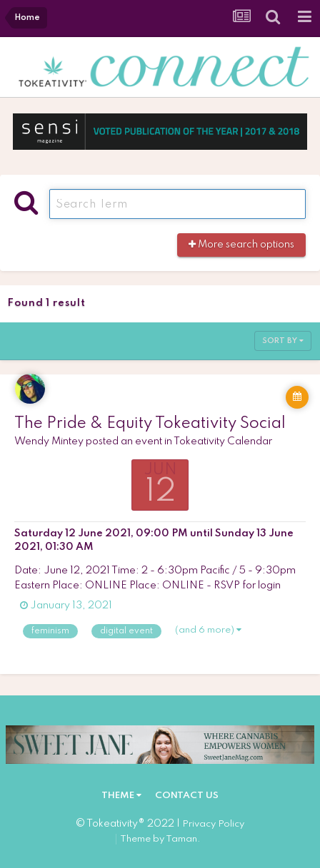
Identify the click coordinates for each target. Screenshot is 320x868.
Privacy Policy (213, 824)
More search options (241, 245)
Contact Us (187, 796)
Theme (121, 796)
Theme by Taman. (160, 839)
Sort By (283, 341)
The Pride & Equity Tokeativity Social (150, 424)
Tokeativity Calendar (223, 441)
